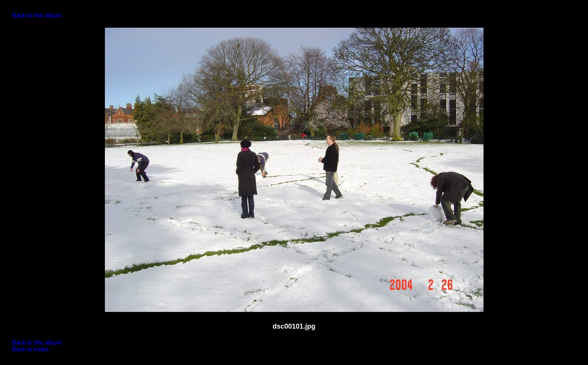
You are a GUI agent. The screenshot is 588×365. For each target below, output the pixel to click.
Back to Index (30, 349)
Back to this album (37, 15)
